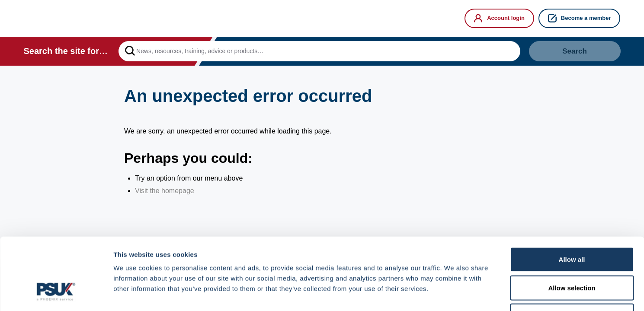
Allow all (572, 198)
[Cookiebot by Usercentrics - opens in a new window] (56, 294)
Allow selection (572, 226)
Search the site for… (66, 51)
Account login (499, 18)
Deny (572, 254)
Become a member (580, 18)
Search (575, 51)
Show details (454, 294)
